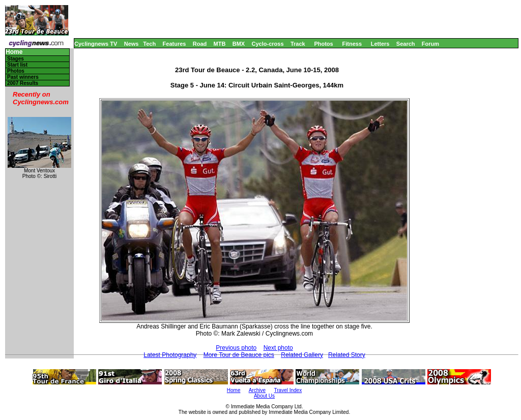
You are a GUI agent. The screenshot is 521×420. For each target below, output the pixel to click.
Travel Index (288, 390)
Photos (323, 44)
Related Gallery (302, 355)
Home (14, 52)
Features (175, 44)
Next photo (278, 348)
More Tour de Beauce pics (239, 355)
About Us (264, 396)
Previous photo (236, 348)
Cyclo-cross (268, 44)
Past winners (23, 77)
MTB (220, 44)
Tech (149, 44)
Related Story (347, 355)
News (132, 44)
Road (200, 44)
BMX (239, 44)
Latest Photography (170, 355)
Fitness (352, 44)
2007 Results (23, 83)
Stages (16, 59)
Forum (430, 44)
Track (298, 44)
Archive (257, 390)
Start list (17, 65)
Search (406, 44)
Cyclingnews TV (96, 44)
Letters (380, 44)
